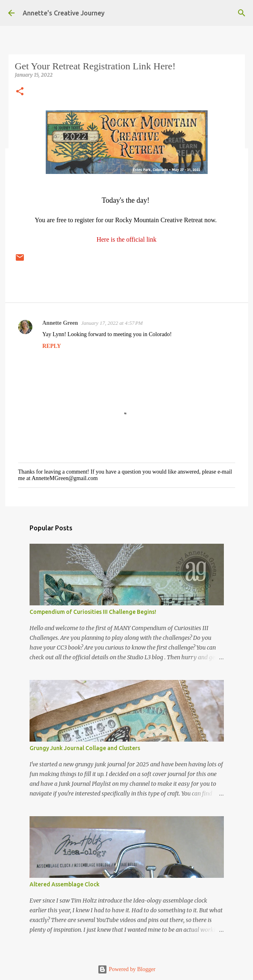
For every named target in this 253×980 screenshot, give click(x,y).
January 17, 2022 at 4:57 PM (112, 323)
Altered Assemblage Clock (65, 884)
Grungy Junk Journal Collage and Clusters (85, 748)
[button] (20, 92)
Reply (52, 346)
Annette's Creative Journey (64, 13)
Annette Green (60, 323)
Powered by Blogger (126, 969)
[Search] (242, 13)
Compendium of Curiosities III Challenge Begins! (93, 612)
